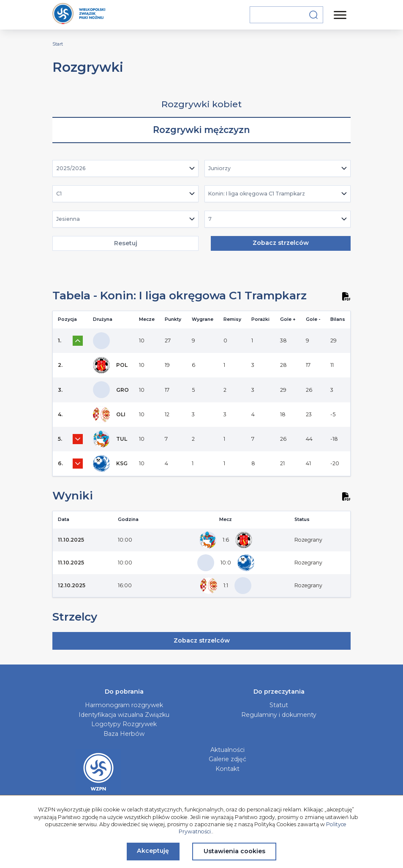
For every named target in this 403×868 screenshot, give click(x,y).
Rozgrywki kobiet (201, 104)
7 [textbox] (210, 219)
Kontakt (227, 769)
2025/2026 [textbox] (71, 168)
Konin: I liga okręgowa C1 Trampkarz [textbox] (257, 194)
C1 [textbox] (59, 194)
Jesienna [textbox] (68, 219)
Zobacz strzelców (281, 243)
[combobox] (126, 168)
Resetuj (126, 243)
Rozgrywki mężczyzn (201, 130)
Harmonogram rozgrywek (124, 705)
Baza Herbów (124, 734)
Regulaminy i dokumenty (279, 715)
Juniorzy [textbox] (219, 168)
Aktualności (227, 750)
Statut (279, 705)
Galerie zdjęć (227, 759)
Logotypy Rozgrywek (124, 724)
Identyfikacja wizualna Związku (124, 715)
